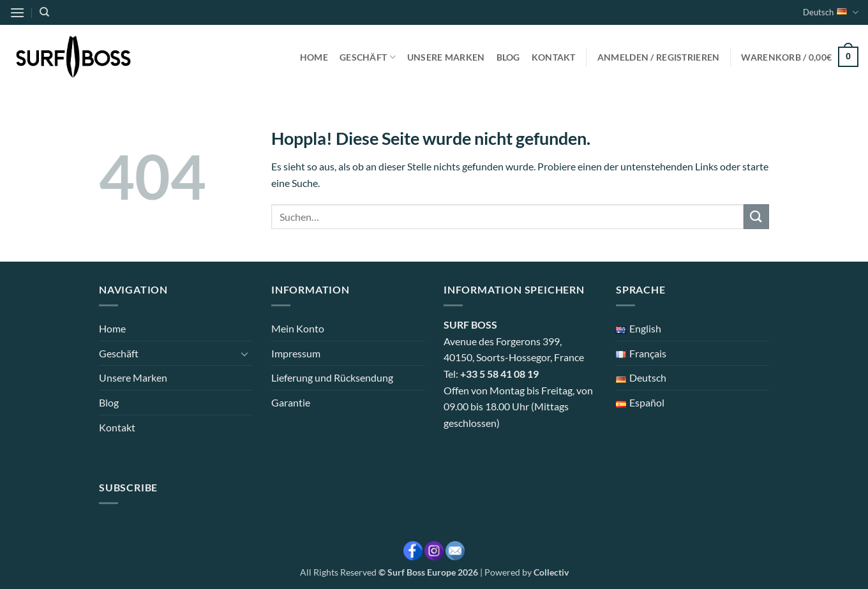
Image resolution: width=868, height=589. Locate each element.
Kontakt (554, 57)
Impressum (296, 353)
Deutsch (831, 12)
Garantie (291, 402)
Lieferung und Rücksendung (332, 377)
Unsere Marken (446, 57)
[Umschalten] (244, 354)
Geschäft (368, 57)
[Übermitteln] (756, 217)
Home (314, 57)
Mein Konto (298, 328)
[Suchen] (44, 12)
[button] (17, 12)
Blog (508, 57)
